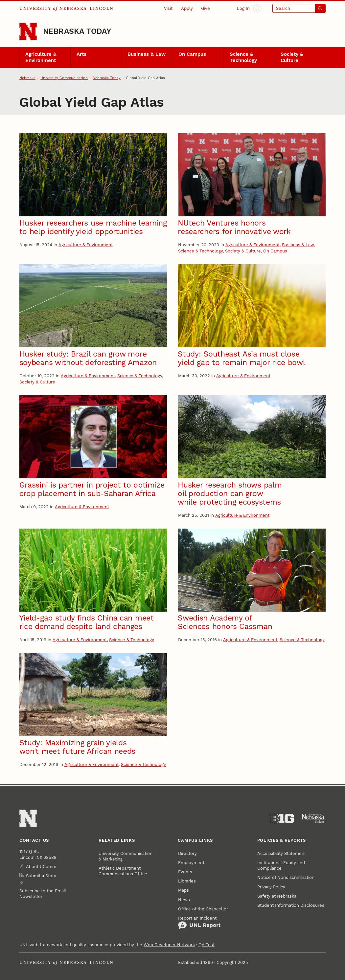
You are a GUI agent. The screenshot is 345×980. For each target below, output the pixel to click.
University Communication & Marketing (126, 856)
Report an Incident (199, 923)
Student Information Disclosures (291, 905)
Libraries (187, 881)
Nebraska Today (77, 31)
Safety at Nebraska (277, 896)
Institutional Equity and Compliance (281, 865)
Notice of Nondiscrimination (286, 877)
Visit (168, 8)
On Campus (192, 54)
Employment (191, 863)
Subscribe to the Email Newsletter (43, 894)
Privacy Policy (271, 887)
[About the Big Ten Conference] (282, 819)
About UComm (41, 867)
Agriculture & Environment (41, 57)
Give (206, 8)
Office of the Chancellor (203, 909)
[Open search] (299, 9)
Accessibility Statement (282, 853)
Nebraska (27, 78)
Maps (184, 890)
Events (185, 872)
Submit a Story (41, 876)
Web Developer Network (169, 945)
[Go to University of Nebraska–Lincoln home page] (28, 32)
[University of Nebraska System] (313, 819)
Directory (187, 853)
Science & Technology (243, 57)
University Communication (64, 78)
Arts (81, 54)
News (184, 900)
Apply (187, 8)
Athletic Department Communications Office (123, 871)
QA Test (207, 945)
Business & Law (147, 54)
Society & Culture (292, 57)
